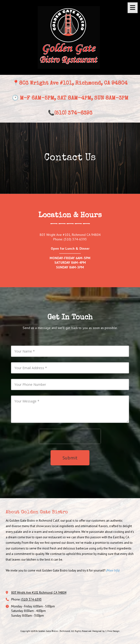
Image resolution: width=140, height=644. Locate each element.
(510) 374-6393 (31, 599)
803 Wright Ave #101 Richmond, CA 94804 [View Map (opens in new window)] (39, 593)
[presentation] (70, 436)
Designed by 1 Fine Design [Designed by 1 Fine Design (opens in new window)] (106, 631)
